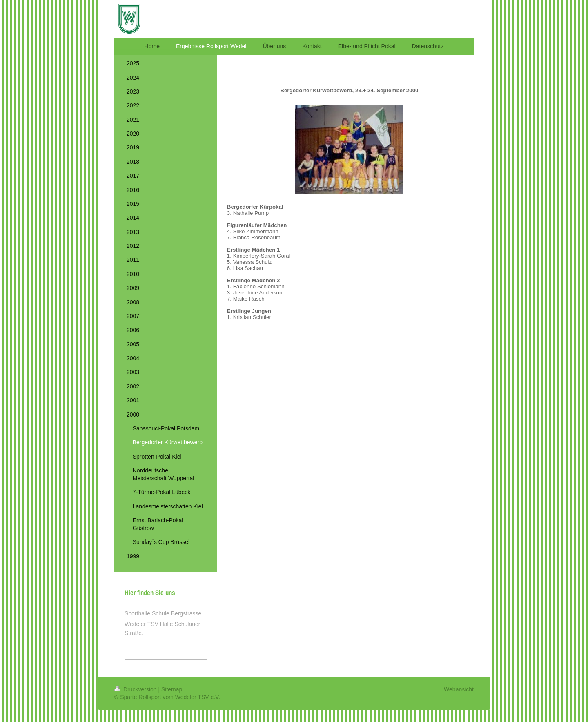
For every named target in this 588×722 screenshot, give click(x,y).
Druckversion (136, 689)
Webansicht (459, 689)
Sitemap (172, 689)
